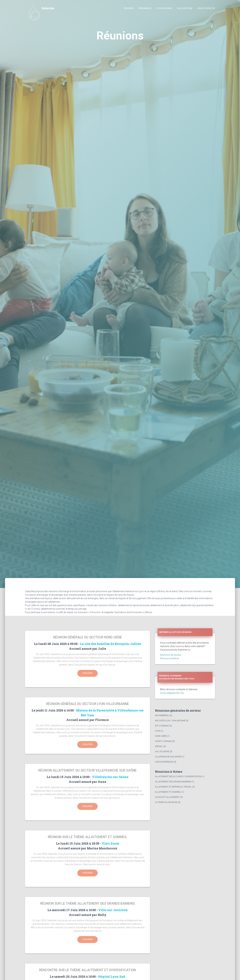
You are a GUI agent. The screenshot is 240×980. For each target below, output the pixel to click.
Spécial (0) (160, 746)
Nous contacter (206, 8)
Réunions (129, 8)
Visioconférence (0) (166, 762)
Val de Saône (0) (164, 751)
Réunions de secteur (171, 655)
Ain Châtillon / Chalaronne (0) (172, 721)
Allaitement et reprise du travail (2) (175, 787)
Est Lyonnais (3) (163, 726)
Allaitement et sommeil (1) (169, 792)
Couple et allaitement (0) (169, 797)
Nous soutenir (185, 8)
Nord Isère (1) (162, 736)
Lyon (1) (159, 731)
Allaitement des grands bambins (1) (175, 782)
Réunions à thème (169, 658)
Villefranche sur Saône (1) (170, 757)
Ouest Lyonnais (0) (165, 741)
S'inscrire (87, 673)
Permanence (145, 8)
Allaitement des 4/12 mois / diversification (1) (180, 776)
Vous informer (164, 8)
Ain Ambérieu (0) (163, 715)
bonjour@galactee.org (172, 693)
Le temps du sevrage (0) (168, 802)
